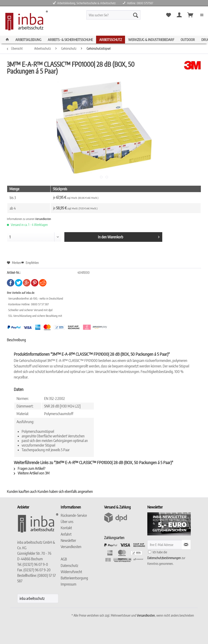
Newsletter (68, 540)
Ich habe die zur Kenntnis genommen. (166, 558)
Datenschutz (69, 566)
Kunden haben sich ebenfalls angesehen (65, 491)
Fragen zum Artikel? (30, 468)
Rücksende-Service (74, 515)
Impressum (68, 584)
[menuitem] (120, 17)
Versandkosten (43, 219)
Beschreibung (16, 340)
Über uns (67, 522)
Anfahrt (66, 534)
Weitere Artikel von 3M (32, 473)
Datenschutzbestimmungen (164, 558)
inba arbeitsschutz (32, 598)
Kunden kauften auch (22, 491)
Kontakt (66, 528)
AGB (64, 559)
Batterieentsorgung (74, 578)
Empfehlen (30, 263)
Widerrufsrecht (71, 572)
